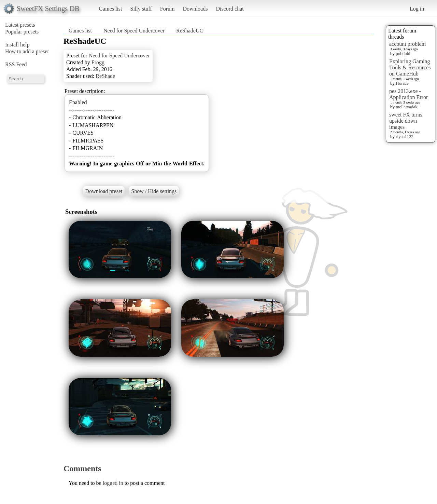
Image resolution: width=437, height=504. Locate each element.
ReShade (105, 76)
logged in (113, 483)
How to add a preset (27, 51)
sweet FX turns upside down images (406, 121)
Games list (111, 9)
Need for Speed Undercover (134, 31)
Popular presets (22, 32)
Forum (167, 9)
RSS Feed (16, 64)
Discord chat (230, 9)
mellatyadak (407, 107)
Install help (17, 45)
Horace (402, 83)
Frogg (98, 62)
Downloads (195, 9)
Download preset (104, 191)
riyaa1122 (405, 137)
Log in (417, 9)
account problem (407, 44)
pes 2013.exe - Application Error (408, 94)
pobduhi (403, 53)
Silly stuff (141, 9)
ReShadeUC (190, 31)
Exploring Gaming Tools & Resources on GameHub (410, 67)
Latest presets (20, 25)
